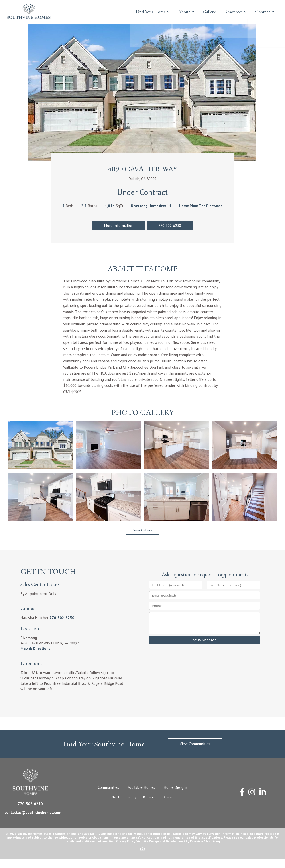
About (178, 11)
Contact (261, 11)
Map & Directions (35, 657)
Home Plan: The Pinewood (201, 215)
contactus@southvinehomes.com (33, 821)
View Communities (195, 752)
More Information (119, 235)
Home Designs (175, 796)
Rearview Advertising (205, 850)
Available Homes (141, 796)
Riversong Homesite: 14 (151, 215)
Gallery (205, 11)
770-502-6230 (170, 235)
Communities (108, 796)
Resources (231, 11)
